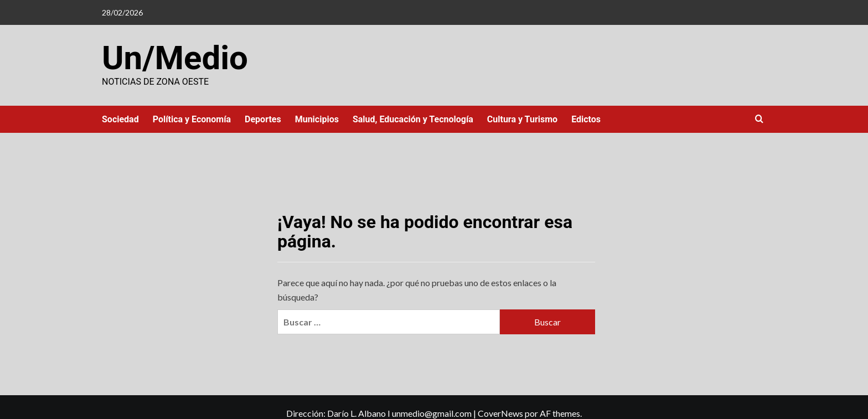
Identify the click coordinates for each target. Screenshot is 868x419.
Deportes (263, 119)
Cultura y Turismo (522, 119)
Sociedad (120, 119)
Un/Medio (175, 58)
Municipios (317, 119)
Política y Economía (192, 119)
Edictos (586, 119)
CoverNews (500, 413)
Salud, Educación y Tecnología (413, 119)
